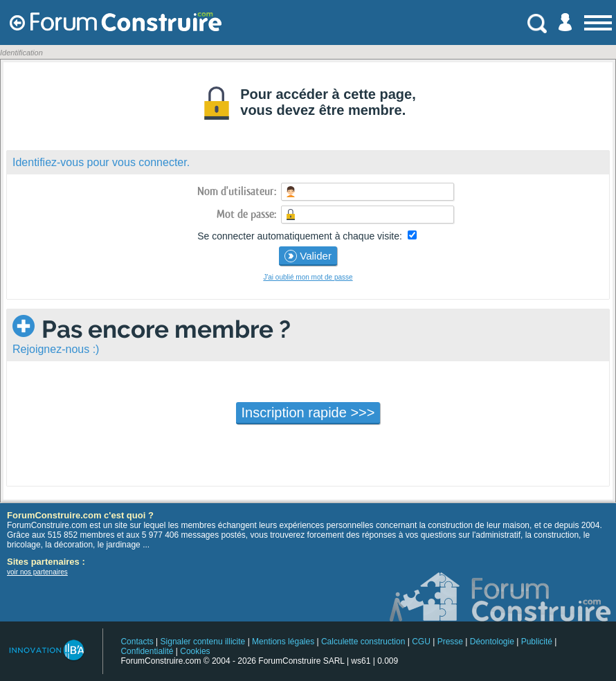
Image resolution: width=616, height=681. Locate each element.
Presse (450, 642)
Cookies (195, 651)
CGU (421, 642)
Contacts (137, 642)
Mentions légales (283, 642)
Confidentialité (147, 651)
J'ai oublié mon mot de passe (308, 277)
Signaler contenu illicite (203, 642)
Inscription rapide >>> (308, 412)
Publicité (537, 642)
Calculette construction (363, 642)
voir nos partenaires (37, 572)
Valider (308, 256)
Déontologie (492, 642)
